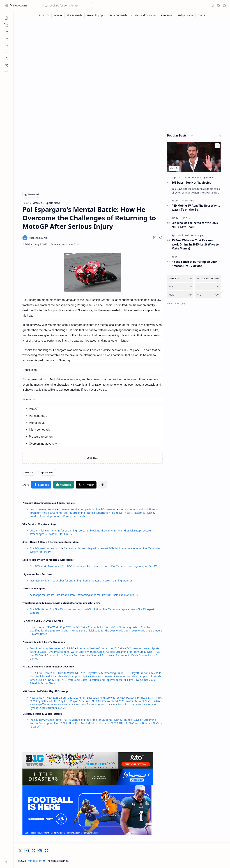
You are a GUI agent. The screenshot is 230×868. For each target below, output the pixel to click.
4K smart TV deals (40, 580)
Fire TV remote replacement (119, 609)
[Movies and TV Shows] (144, 15)
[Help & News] (186, 15)
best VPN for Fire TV (41, 530)
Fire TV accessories (122, 566)
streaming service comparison (76, 509)
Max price (139, 513)
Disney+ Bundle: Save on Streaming (135, 720)
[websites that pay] (195, 235)
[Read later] (155, 238)
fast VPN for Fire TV (61, 534)
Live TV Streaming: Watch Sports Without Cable (76, 652)
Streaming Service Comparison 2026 (98, 648)
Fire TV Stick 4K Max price (45, 566)
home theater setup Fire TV (135, 548)
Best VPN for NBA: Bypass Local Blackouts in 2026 (105, 704)
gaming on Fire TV (146, 566)
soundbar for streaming (67, 580)
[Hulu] (180, 287)
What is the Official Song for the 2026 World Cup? (101, 630)
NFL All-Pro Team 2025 (43, 673)
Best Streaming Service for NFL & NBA (52, 648)
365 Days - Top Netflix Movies (191, 183)
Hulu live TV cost (122, 513)
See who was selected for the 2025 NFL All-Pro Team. (195, 225)
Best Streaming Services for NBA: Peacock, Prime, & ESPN (121, 698)
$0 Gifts (157, 723)
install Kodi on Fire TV (125, 595)
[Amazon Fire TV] (208, 279)
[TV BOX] (58, 15)
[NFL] (188, 218)
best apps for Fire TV (42, 595)
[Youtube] (40, 851)
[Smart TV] (44, 15)
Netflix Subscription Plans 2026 (49, 723)
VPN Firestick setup (130, 530)
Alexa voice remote (98, 566)
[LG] (208, 287)
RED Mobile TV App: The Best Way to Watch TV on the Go (196, 208)
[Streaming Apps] (96, 15)
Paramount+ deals (74, 516)
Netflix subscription (99, 513)
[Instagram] (27, 851)
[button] (6, 5)
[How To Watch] (119, 15)
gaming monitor (122, 580)
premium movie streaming (46, 513)
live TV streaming (106, 509)
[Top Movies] (194, 178)
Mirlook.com (18, 5)
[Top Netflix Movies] (212, 178)
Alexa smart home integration (81, 548)
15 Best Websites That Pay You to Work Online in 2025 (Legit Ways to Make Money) (195, 244)
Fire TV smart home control (46, 548)
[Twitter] (34, 851)
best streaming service (43, 509)
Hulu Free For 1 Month (82, 723)
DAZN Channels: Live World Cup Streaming (106, 627)
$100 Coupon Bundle (138, 723)
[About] (6, 58)
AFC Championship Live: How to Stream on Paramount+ (96, 676)
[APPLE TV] (180, 279)
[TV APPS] (189, 201)
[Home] (6, 18)
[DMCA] (201, 15)
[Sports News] (48, 472)
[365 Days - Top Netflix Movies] (194, 157)
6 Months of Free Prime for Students (91, 720)
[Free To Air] (167, 15)
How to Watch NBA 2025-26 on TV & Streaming (57, 698)
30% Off (36, 727)
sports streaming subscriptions (137, 509)
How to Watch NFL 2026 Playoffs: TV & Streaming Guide (91, 673)
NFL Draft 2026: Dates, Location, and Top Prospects (92, 680)
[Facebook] (21, 851)
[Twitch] (47, 851)
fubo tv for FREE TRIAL (111, 723)
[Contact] (6, 66)
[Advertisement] (122, 51)
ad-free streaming (74, 513)
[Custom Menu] (6, 40)
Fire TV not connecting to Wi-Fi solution (78, 609)
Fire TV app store (66, 595)
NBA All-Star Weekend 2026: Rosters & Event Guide (122, 701)
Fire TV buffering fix (42, 609)
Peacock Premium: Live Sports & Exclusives (89, 655)
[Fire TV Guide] (75, 15)
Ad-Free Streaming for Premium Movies (129, 652)
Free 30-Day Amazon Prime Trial (48, 720)
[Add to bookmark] (217, 146)
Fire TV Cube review (73, 566)
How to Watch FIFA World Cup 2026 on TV (54, 627)
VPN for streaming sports (70, 530)
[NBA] (180, 295)
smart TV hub (109, 548)
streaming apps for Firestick (95, 595)
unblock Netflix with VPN (102, 530)
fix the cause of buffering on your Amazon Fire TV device (194, 264)
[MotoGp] (30, 472)
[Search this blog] (68, 5)
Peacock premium (51, 516)
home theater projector (97, 580)
